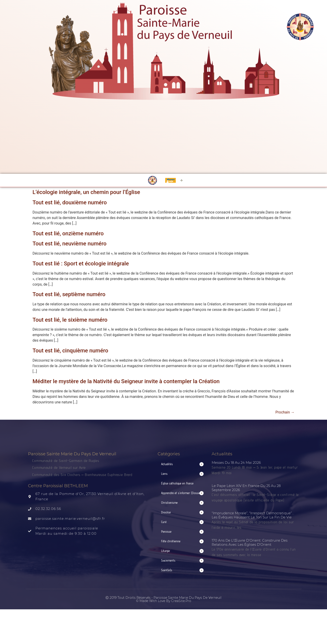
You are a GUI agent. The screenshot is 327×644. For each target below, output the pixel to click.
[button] (182, 464)
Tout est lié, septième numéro (69, 294)
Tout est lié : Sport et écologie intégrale (81, 264)
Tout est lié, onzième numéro (68, 233)
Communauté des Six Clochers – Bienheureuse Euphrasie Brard (83, 475)
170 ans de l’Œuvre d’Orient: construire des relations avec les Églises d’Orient (250, 542)
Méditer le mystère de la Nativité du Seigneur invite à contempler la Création (126, 381)
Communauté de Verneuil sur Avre (59, 468)
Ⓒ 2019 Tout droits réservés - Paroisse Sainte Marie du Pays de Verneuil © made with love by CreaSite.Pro (163, 599)
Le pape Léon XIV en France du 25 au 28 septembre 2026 (246, 488)
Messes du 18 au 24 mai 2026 (236, 463)
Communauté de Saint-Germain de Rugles (66, 461)
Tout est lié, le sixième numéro (70, 320)
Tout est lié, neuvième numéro (70, 244)
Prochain (285, 412)
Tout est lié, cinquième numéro (70, 351)
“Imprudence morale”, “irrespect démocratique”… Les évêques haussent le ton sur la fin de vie (253, 515)
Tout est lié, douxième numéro (70, 202)
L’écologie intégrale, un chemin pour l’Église (86, 192)
